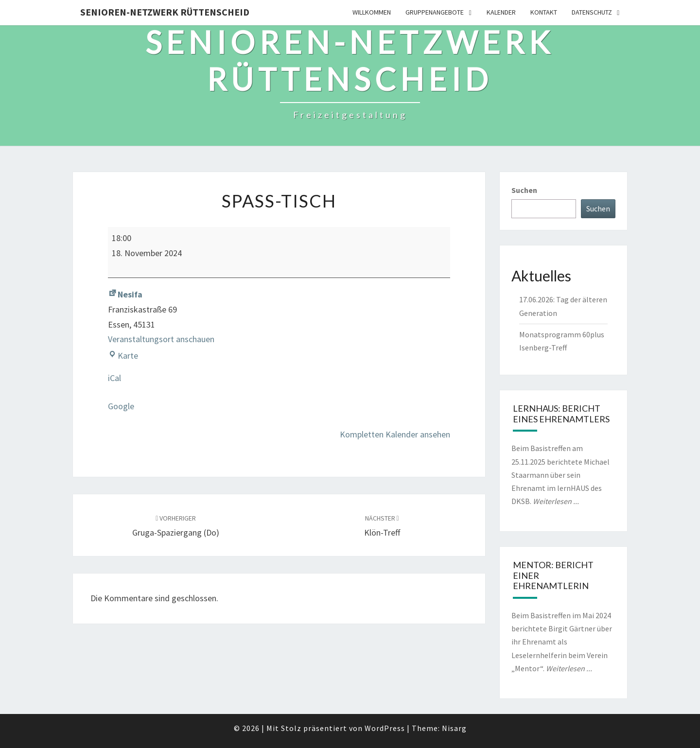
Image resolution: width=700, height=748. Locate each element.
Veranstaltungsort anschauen (161, 339)
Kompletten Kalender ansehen (395, 434)
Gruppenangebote (435, 12)
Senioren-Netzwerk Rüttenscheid (165, 12)
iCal (114, 378)
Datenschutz (592, 12)
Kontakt (544, 12)
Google (121, 406)
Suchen (524, 190)
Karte (123, 356)
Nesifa (125, 294)
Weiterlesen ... (556, 501)
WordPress (385, 728)
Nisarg (454, 728)
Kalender (501, 12)
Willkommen (372, 12)
